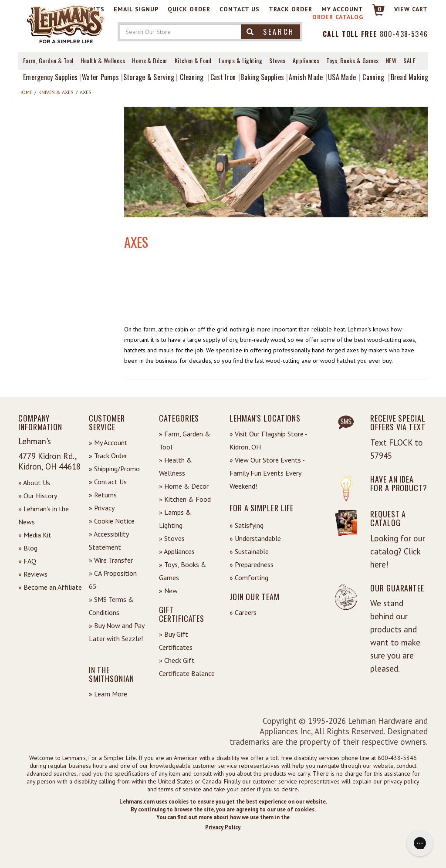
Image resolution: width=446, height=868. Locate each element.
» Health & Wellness (176, 466)
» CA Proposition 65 (113, 580)
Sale (409, 60)
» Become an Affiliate (50, 587)
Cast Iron (223, 77)
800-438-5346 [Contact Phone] (404, 34)
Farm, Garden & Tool (48, 60)
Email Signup (136, 9)
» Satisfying (247, 525)
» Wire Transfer (111, 560)
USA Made (342, 77)
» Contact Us (108, 482)
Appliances (306, 60)
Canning (373, 77)
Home (25, 92)
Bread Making (410, 77)
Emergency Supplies (51, 77)
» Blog (28, 548)
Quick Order (189, 9)
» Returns (103, 495)
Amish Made (306, 77)
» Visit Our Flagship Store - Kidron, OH (268, 440)
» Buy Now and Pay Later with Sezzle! (117, 632)
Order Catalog (338, 17)
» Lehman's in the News (44, 515)
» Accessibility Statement (109, 540)
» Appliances (177, 551)
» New (168, 591)
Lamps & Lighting (240, 60)
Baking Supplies (262, 77)
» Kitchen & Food (185, 499)
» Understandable (255, 538)
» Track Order (108, 456)
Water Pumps (100, 77)
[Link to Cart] (374, 14)
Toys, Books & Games (353, 60)
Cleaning (192, 77)
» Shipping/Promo (114, 469)
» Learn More (108, 694)
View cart (411, 9)
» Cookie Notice (112, 521)
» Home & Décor (184, 486)
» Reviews (33, 574)
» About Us (34, 483)
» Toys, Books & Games (183, 571)
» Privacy (102, 508)
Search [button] (270, 32)
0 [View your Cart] (380, 9)
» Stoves (172, 538)
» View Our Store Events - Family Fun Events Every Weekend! (267, 473)
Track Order (291, 9)
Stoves (277, 60)
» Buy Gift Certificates (176, 641)
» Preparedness (252, 564)
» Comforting (249, 578)
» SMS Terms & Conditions (111, 606)
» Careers (243, 612)
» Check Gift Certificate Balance (187, 667)
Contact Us (240, 9)
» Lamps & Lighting (175, 519)
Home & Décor (150, 60)
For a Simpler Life (262, 508)
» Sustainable (249, 551)
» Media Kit (35, 535)
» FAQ (27, 561)
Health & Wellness (103, 60)
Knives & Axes (56, 92)
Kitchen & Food (193, 60)
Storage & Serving (149, 77)
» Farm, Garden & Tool (185, 440)
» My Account (108, 442)
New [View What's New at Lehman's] (391, 60)
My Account (342, 9)
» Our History (38, 496)
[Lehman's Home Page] (66, 24)
